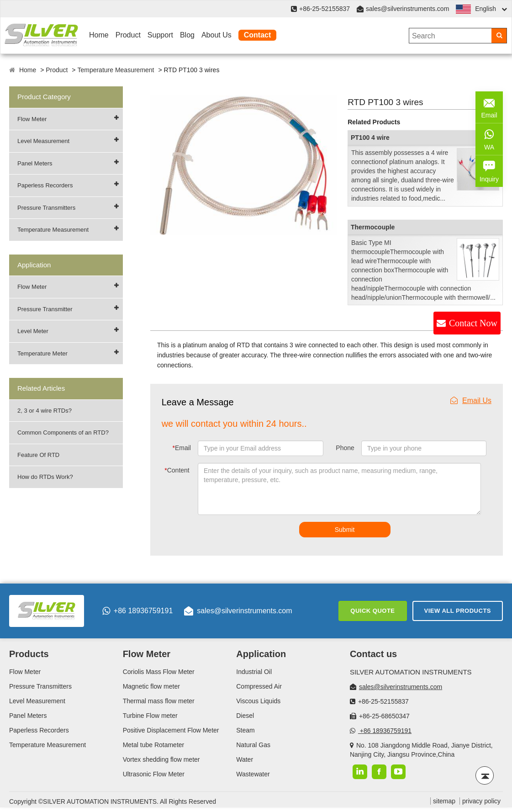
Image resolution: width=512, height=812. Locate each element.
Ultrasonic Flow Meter (154, 774)
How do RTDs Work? (45, 477)
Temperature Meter (42, 353)
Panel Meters (35, 163)
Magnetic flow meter (151, 686)
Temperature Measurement (116, 70)
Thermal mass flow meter (159, 701)
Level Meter (33, 331)
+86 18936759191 (137, 611)
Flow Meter (32, 119)
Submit (345, 530)
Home (99, 35)
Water (245, 759)
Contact (258, 35)
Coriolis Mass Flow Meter (159, 672)
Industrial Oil (254, 672)
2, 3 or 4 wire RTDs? (45, 411)
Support (160, 35)
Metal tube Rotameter (154, 745)
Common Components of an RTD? (63, 433)
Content (177, 470)
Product (128, 35)
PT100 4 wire (370, 138)
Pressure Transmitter (45, 309)
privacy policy (481, 801)
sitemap (444, 801)
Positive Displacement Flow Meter (171, 730)
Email (181, 448)
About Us (216, 35)
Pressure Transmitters (46, 208)
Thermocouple (373, 227)
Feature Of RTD (38, 455)
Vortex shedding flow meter (161, 759)
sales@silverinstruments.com (407, 9)
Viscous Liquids (258, 701)
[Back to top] (485, 775)
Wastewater (253, 774)
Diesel (245, 716)
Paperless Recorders (45, 185)
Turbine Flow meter (150, 716)
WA (489, 138)
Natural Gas (253, 745)
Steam (245, 730)
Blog (187, 35)
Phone (345, 448)
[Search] (499, 36)
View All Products (458, 611)
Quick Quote (372, 611)
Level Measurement (43, 141)
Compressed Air (259, 686)
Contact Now (473, 323)
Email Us (471, 401)
